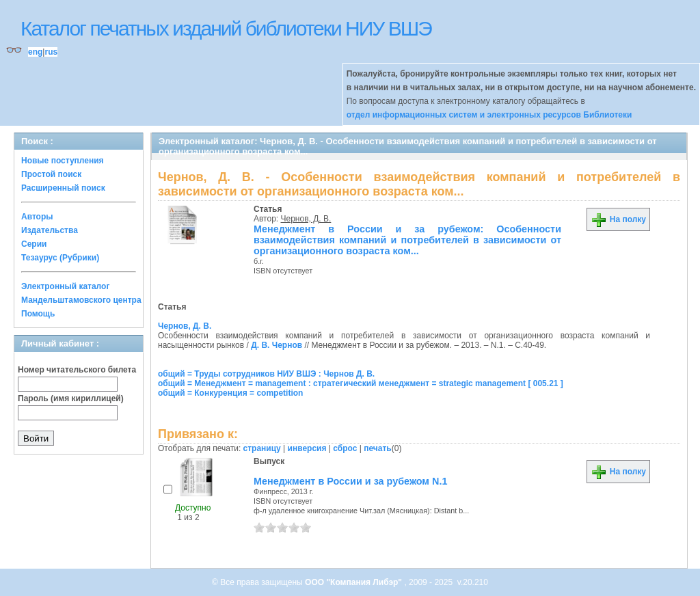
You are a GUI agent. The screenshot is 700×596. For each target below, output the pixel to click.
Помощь (38, 314)
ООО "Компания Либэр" (354, 582)
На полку (618, 219)
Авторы (37, 217)
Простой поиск (51, 174)
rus (51, 52)
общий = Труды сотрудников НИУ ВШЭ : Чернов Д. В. (266, 374)
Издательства (50, 230)
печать (378, 448)
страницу (262, 448)
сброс (345, 448)
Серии (34, 244)
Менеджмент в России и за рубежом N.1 (350, 481)
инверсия (307, 448)
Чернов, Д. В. (306, 219)
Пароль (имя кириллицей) (71, 398)
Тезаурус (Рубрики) (60, 258)
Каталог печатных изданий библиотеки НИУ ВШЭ (226, 28)
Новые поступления (63, 161)
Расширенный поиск (63, 188)
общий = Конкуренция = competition (230, 393)
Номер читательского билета (77, 370)
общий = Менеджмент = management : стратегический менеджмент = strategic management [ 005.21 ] (361, 383)
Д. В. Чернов (277, 345)
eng (35, 52)
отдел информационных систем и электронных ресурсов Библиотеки (489, 115)
